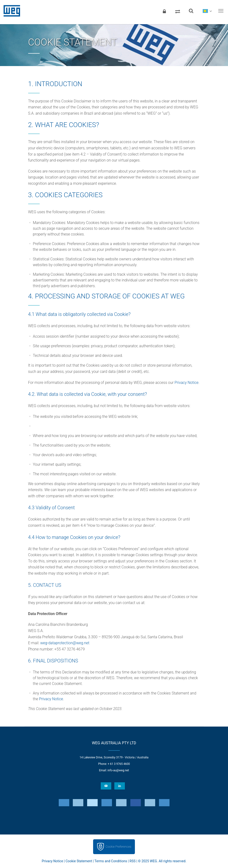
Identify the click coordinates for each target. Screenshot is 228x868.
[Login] (164, 11)
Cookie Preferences (118, 847)
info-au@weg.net (118, 770)
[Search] (191, 11)
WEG (10, 11)
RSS (133, 861)
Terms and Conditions (111, 861)
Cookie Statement (79, 861)
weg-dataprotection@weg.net (65, 643)
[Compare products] (178, 11)
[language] (207, 11)
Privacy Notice (186, 383)
